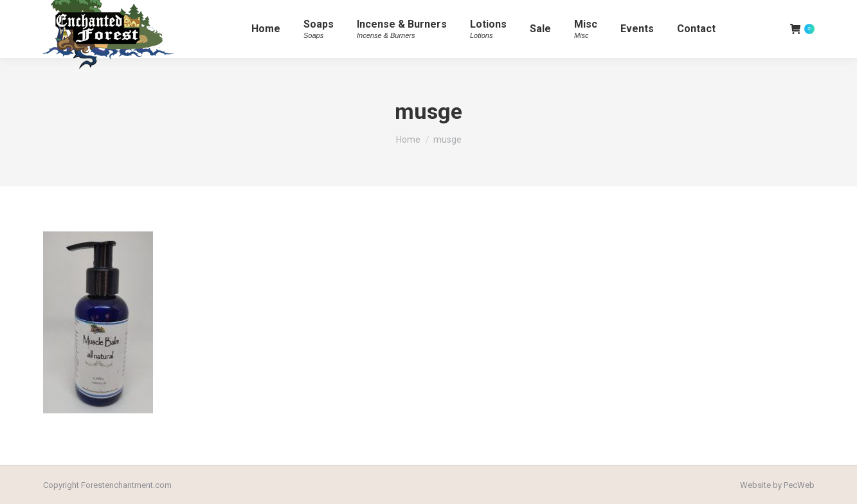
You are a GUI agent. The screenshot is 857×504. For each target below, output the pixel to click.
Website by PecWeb (777, 485)
